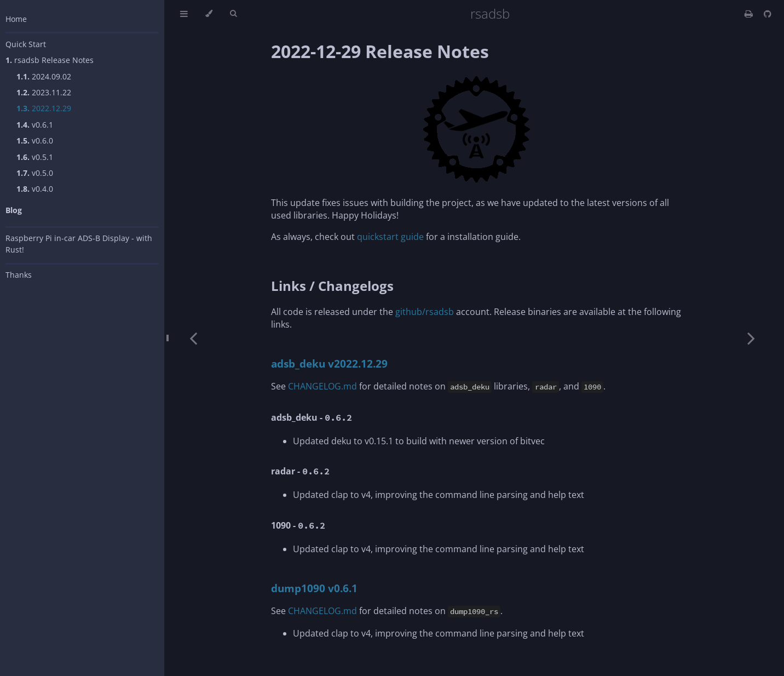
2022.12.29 (44, 108)
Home (16, 19)
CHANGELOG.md (322, 386)
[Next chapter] (751, 338)
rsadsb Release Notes (50, 60)
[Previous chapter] (193, 338)
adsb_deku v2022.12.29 (329, 363)
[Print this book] (750, 14)
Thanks (19, 275)
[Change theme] (209, 14)
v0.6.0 (35, 141)
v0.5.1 (35, 157)
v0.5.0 (35, 173)
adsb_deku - (312, 417)
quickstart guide (390, 237)
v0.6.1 (35, 125)
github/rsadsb (425, 312)
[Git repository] (768, 14)
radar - (300, 471)
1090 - (298, 525)
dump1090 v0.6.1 (314, 588)
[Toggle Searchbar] (233, 14)
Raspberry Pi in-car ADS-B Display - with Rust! (79, 244)
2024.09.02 (44, 76)
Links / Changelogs (332, 286)
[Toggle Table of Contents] (184, 14)
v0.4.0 (35, 189)
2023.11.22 (44, 92)
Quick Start (26, 44)
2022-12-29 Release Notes (380, 51)
